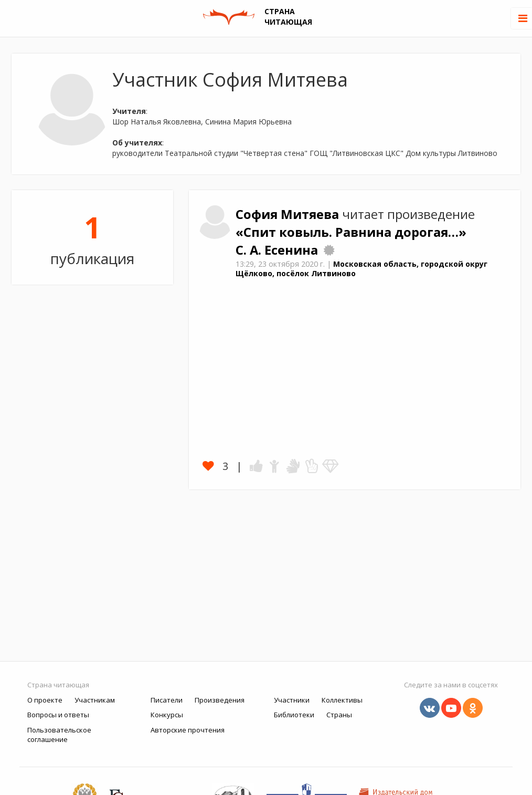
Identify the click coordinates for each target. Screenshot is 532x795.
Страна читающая (58, 685)
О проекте (45, 700)
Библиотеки (294, 715)
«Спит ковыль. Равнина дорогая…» (351, 232)
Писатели (167, 700)
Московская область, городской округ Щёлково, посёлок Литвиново (361, 269)
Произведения (220, 700)
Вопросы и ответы (58, 715)
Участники (292, 700)
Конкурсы (167, 715)
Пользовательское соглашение (59, 735)
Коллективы (342, 700)
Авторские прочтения (188, 730)
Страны (339, 715)
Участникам (95, 700)
